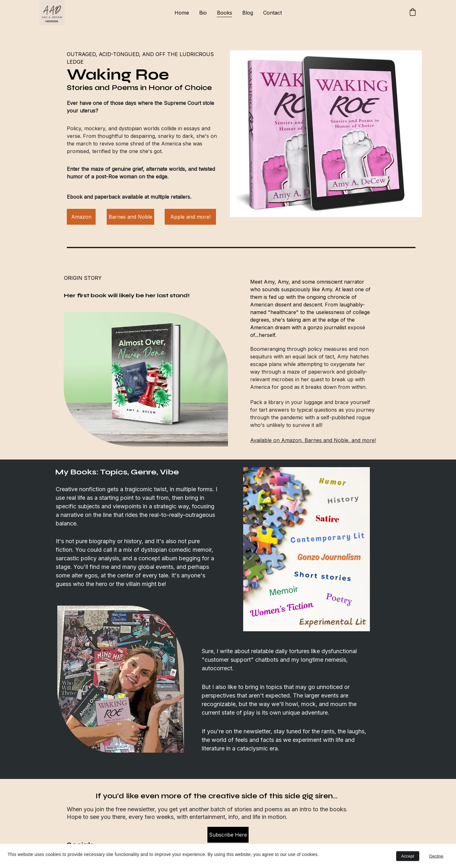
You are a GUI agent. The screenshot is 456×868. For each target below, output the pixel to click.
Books (225, 13)
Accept (408, 856)
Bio (203, 13)
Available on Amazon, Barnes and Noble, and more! (313, 440)
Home (182, 13)
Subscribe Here (228, 835)
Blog (248, 13)
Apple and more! (190, 217)
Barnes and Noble (130, 217)
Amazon (81, 217)
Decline (436, 856)
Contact (272, 13)
